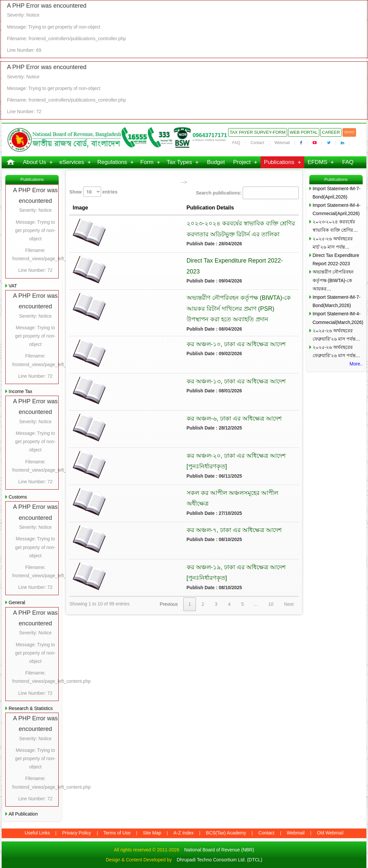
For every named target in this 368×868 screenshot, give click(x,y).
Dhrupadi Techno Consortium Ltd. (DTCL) (219, 860)
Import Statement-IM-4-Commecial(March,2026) (338, 318)
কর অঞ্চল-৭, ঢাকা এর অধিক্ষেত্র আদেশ (167, 521)
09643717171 (210, 135)
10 (271, 595)
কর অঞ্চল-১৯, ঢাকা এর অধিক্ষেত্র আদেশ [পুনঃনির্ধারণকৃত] (190, 558)
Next (289, 595)
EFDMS (318, 162)
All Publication (23, 814)
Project (242, 162)
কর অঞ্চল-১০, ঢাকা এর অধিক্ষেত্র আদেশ (169, 335)
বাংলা (349, 132)
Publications (279, 162)
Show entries (93, 192)
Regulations (112, 162)
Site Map (152, 833)
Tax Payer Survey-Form (258, 132)
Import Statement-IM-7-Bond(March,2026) (337, 301)
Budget (216, 162)
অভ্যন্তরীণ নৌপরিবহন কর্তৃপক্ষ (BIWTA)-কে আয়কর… (333, 280)
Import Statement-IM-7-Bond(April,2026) (337, 193)
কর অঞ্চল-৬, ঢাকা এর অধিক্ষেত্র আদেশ (167, 409)
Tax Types (179, 162)
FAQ (236, 143)
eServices (72, 162)
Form (147, 162)
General (17, 602)
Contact (257, 143)
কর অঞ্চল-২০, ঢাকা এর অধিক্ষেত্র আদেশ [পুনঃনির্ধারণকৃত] (190, 446)
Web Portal (304, 132)
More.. (356, 364)
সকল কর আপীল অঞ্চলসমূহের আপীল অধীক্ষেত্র (177, 484)
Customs (18, 497)
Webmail (282, 143)
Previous (169, 595)
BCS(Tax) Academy (226, 833)
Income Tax (20, 391)
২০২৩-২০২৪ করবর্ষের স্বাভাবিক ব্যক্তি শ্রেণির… (335, 226)
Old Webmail (330, 833)
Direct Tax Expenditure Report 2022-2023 (174, 261)
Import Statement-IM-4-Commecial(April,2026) (337, 209)
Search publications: (247, 193)
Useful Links (37, 833)
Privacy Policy (76, 833)
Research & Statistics (31, 708)
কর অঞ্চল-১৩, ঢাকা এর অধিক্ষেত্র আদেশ (169, 372)
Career (331, 132)
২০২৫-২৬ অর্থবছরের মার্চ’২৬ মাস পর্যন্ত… (333, 243)
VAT (13, 286)
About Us (34, 162)
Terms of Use (117, 833)
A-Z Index (184, 833)
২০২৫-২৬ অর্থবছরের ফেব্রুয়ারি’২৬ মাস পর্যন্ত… (337, 335)
